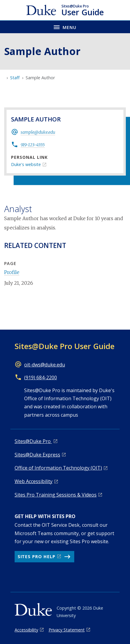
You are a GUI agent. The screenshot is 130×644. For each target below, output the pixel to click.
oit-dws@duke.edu (45, 365)
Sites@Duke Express (37, 455)
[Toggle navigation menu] (65, 27)
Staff (15, 78)
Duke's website (26, 164)
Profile (12, 272)
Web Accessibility (34, 481)
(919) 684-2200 (41, 377)
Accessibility (26, 630)
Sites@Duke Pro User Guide (65, 346)
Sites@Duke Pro (33, 441)
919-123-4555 (33, 145)
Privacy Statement (67, 630)
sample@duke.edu (38, 132)
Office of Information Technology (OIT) (58, 468)
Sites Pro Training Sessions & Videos (56, 495)
